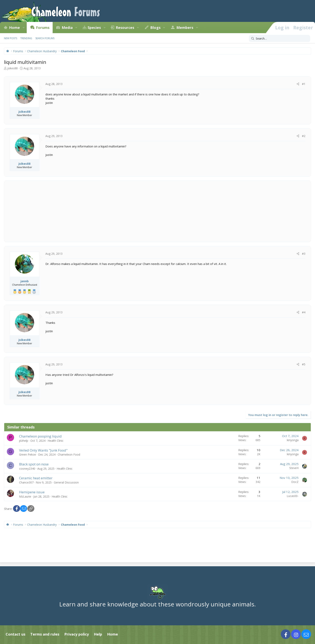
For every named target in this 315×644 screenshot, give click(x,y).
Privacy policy (77, 634)
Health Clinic (56, 441)
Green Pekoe (28, 454)
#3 (304, 254)
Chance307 (26, 482)
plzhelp (24, 441)
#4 (304, 312)
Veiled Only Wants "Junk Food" (43, 450)
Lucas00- (293, 496)
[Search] (280, 39)
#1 (304, 84)
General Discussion (66, 482)
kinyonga (293, 440)
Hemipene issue (32, 492)
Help (98, 634)
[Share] (298, 84)
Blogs (155, 28)
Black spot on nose (34, 464)
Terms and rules (45, 634)
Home (14, 28)
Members (185, 28)
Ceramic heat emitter (36, 478)
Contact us (15, 634)
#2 (304, 136)
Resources (125, 28)
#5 (304, 364)
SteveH (294, 468)
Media (67, 28)
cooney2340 (27, 469)
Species (94, 28)
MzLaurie (25, 496)
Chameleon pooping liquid (40, 436)
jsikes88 (12, 68)
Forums (43, 28)
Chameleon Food (69, 454)
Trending (26, 38)
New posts (11, 38)
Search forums (45, 38)
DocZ (295, 482)
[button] (24, 28)
